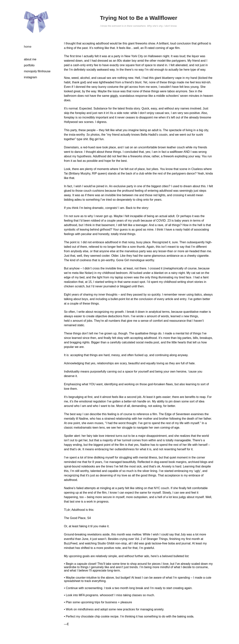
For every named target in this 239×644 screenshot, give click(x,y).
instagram (30, 77)
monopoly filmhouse (37, 71)
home (28, 47)
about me (30, 59)
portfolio (29, 65)
